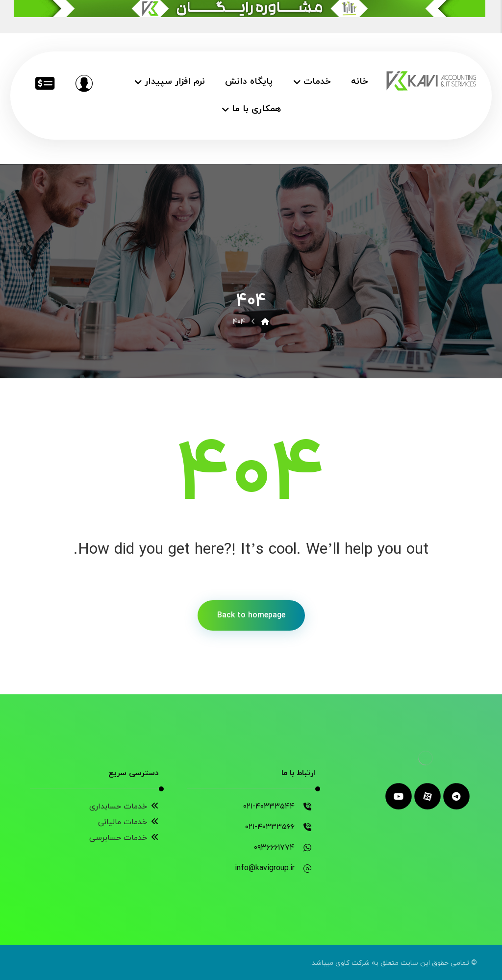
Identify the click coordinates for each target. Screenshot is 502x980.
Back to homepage (251, 615)
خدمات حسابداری (124, 807)
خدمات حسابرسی (124, 838)
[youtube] (399, 796)
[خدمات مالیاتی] (45, 83)
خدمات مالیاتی (128, 822)
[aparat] (427, 796)
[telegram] (456, 796)
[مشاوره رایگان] (84, 83)
